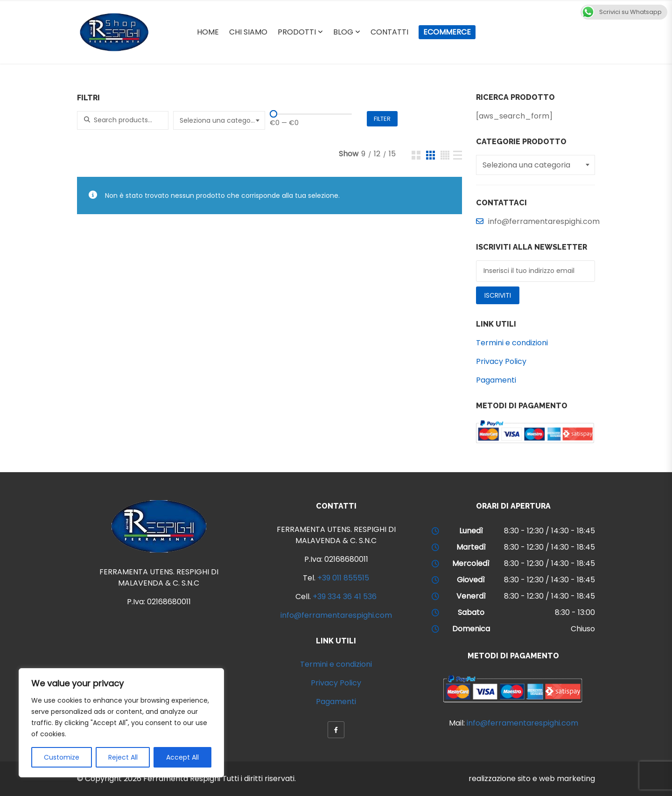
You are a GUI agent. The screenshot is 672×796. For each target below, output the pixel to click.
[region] (121, 723)
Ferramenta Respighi (182, 779)
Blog (343, 32)
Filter (382, 119)
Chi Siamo (248, 32)
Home (208, 32)
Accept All (182, 757)
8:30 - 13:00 (575, 612)
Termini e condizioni (512, 343)
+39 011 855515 (343, 578)
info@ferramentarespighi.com (336, 615)
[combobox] (219, 120)
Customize (62, 757)
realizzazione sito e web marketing (532, 779)
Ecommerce (447, 32)
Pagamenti (496, 380)
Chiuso (583, 629)
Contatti (389, 32)
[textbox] (220, 120)
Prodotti (297, 32)
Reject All (123, 757)
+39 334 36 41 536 (345, 597)
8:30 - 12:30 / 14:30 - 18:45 (549, 531)
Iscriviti (498, 295)
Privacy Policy (501, 361)
